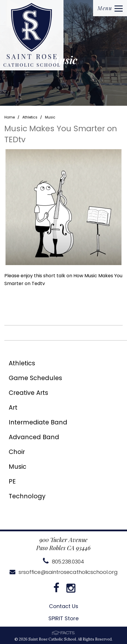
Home (10, 117)
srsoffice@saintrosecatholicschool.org (64, 572)
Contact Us (64, 606)
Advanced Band (34, 437)
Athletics (30, 117)
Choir (17, 452)
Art (13, 407)
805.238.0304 (63, 562)
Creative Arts (28, 393)
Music (50, 117)
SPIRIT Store (63, 618)
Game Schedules (35, 378)
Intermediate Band (38, 422)
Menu (110, 8)
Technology (27, 496)
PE (12, 481)
